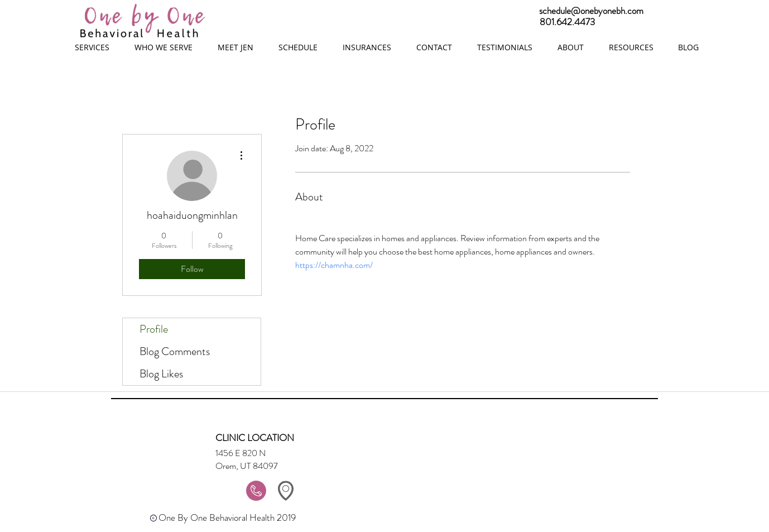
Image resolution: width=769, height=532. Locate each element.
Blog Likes (161, 374)
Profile (154, 329)
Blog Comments (175, 351)
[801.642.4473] (649, 22)
